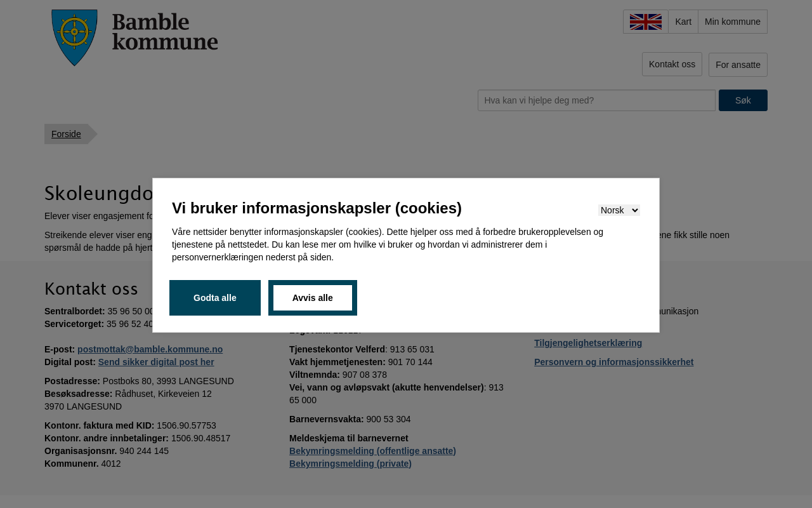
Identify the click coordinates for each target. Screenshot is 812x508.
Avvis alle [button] (313, 298)
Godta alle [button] (215, 298)
